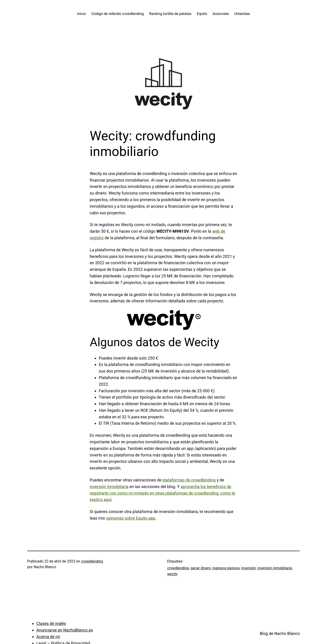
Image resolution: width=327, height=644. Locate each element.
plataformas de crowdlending (189, 480)
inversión (248, 568)
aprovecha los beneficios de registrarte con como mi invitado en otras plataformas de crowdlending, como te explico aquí (162, 493)
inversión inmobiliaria (109, 487)
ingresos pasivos (226, 568)
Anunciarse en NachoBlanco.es (65, 630)
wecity (172, 574)
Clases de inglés (51, 623)
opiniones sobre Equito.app (131, 518)
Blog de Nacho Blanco (280, 633)
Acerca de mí (48, 637)
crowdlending (92, 561)
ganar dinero (201, 568)
